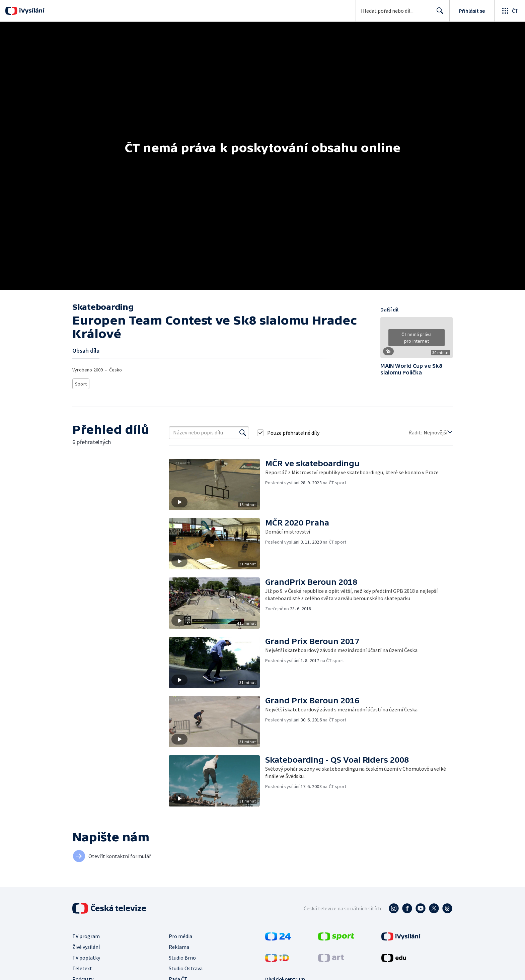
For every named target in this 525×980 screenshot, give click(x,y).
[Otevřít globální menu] (510, 11)
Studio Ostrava (186, 966)
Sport (81, 383)
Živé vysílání (86, 945)
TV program (86, 934)
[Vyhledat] (243, 431)
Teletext (82, 966)
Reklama (179, 945)
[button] (417, 340)
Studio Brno (182, 956)
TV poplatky (86, 956)
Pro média (180, 934)
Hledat (438, 13)
